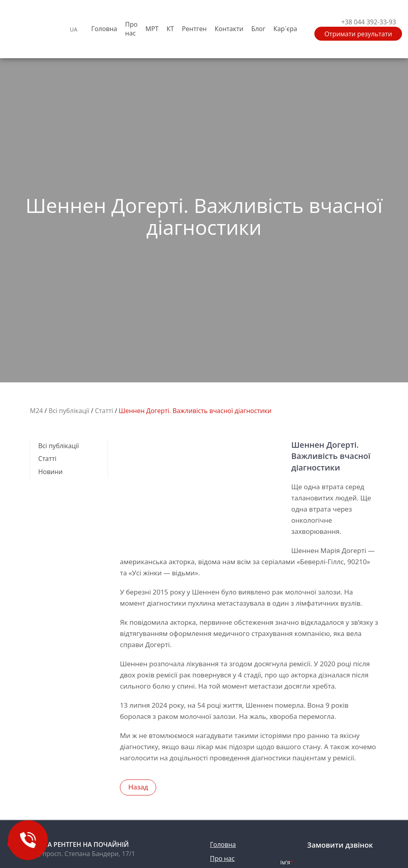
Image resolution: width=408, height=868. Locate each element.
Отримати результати (358, 34)
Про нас (131, 29)
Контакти (229, 29)
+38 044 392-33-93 (369, 22)
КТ (170, 29)
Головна (104, 29)
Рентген (194, 29)
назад (138, 787)
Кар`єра (285, 29)
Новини (50, 472)
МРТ (152, 29)
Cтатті (47, 459)
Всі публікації (59, 446)
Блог (258, 29)
